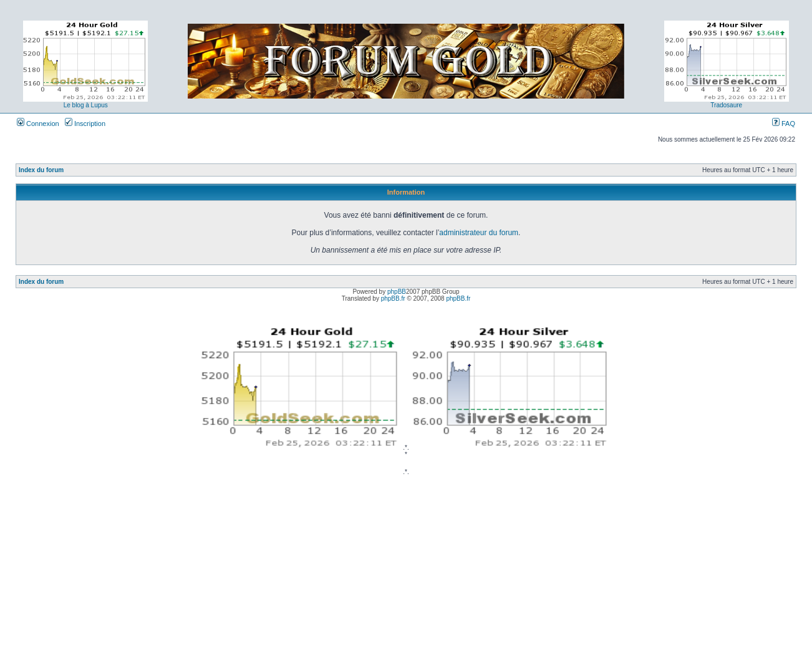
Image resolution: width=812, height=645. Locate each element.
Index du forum (41, 170)
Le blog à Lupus (86, 105)
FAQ (784, 124)
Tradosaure (726, 105)
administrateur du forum (479, 233)
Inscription (85, 124)
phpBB (397, 292)
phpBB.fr (393, 298)
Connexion (38, 124)
